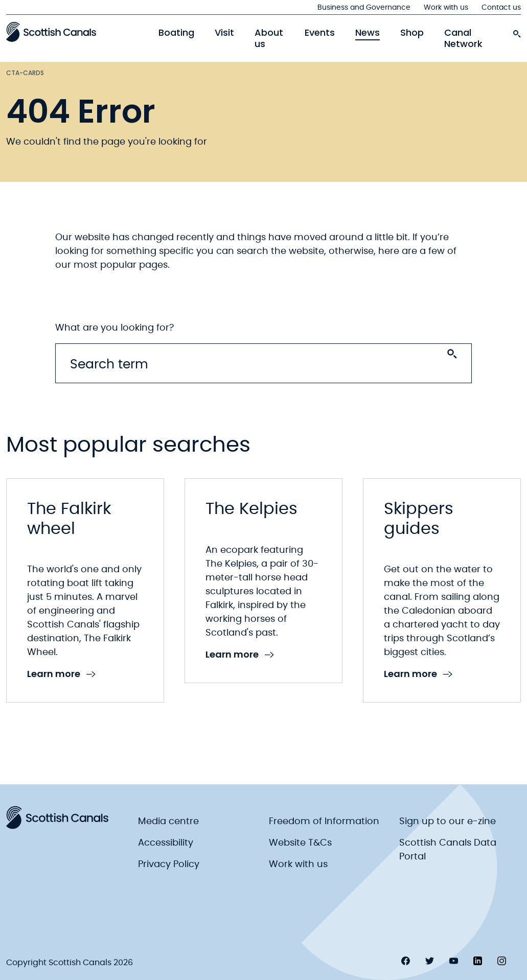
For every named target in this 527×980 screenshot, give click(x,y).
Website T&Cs (300, 843)
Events (320, 33)
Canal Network (463, 38)
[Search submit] (452, 354)
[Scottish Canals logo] (51, 32)
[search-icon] (517, 31)
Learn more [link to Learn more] (61, 674)
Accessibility (166, 843)
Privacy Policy (169, 865)
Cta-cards (25, 73)
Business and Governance (364, 8)
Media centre (168, 822)
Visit (224, 33)
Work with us (446, 8)
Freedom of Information (324, 822)
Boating (176, 33)
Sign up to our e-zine (448, 822)
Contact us (501, 8)
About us (269, 38)
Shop (412, 33)
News (368, 33)
